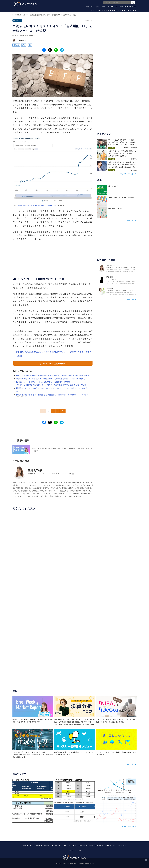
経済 (24, 45)
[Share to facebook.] (44, 50)
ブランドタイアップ (127, 7)
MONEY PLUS (17, 15)
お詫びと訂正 (122, 845)
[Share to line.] (56, 50)
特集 (104, 7)
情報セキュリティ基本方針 (52, 845)
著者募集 (108, 845)
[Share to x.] (50, 50)
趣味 (122, 10)
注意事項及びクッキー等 (86, 845)
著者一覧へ (131, 300)
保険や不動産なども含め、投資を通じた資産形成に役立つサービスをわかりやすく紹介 (52, 395)
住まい (115, 10)
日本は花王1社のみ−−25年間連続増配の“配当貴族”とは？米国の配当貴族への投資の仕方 (53, 375)
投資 (30, 45)
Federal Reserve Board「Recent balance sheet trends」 (37, 205)
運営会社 (39, 845)
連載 (98, 7)
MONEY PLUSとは (29, 845)
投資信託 (16, 45)
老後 (108, 10)
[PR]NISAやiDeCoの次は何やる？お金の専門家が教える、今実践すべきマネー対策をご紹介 (54, 354)
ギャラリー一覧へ (128, 826)
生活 (93, 10)
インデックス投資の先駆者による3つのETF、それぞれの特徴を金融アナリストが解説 (51, 385)
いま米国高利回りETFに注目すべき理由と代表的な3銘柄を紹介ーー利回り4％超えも (51, 379)
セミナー (113, 7)
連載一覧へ (131, 764)
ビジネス (101, 10)
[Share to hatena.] (62, 50)
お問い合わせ (99, 845)
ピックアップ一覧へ (128, 174)
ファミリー (131, 10)
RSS (114, 845)
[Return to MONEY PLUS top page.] (25, 4)
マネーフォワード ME (75, 850)
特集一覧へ (131, 220)
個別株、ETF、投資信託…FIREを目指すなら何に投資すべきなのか (43, 382)
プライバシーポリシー (69, 845)
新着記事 (90, 7)
